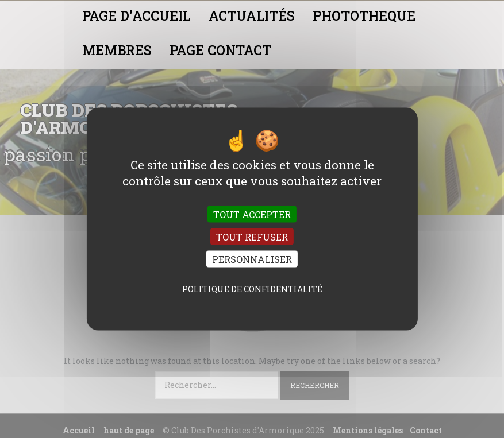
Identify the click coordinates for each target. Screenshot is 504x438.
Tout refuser (252, 237)
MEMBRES (117, 50)
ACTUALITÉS (252, 15)
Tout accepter (252, 214)
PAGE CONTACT (220, 50)
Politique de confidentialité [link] (252, 289)
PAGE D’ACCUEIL (136, 15)
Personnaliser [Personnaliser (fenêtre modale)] (252, 259)
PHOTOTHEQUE (364, 15)
